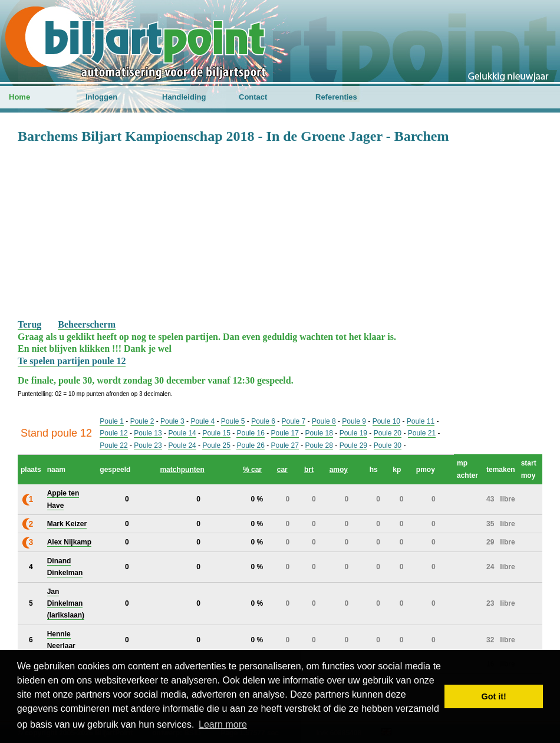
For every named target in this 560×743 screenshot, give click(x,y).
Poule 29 (353, 445)
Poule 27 (285, 445)
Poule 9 (354, 421)
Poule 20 (388, 433)
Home (19, 97)
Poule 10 (386, 421)
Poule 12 (113, 433)
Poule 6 (263, 421)
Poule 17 (285, 433)
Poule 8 (324, 421)
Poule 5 (233, 421)
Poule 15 (216, 433)
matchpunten (182, 470)
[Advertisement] (280, 230)
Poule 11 (421, 421)
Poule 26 (250, 445)
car (282, 470)
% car (252, 470)
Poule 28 (319, 445)
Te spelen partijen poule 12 (72, 361)
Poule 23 (148, 445)
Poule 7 (294, 421)
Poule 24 (182, 445)
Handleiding (184, 97)
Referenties (336, 97)
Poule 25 (216, 445)
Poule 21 (422, 433)
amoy (339, 470)
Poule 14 (182, 433)
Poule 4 (202, 421)
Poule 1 (112, 421)
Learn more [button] (223, 724)
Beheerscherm (87, 324)
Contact (253, 97)
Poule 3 (172, 421)
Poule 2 (142, 421)
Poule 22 (113, 445)
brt (309, 470)
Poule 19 (353, 433)
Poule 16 (250, 433)
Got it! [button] (494, 696)
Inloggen (101, 97)
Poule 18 (319, 433)
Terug (29, 324)
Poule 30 (388, 445)
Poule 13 (148, 433)
